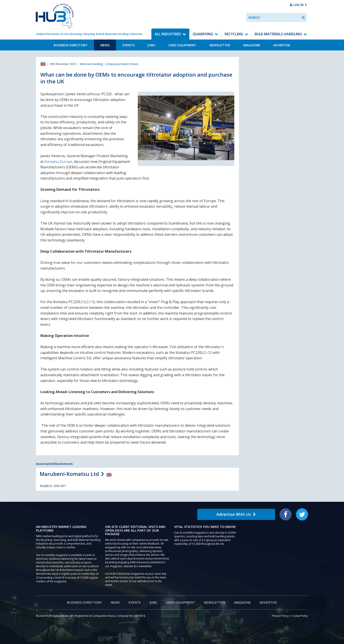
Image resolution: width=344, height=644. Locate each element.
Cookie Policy (300, 616)
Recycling (234, 34)
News (105, 45)
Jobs (151, 45)
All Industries (168, 34)
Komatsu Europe (58, 162)
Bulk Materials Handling (278, 34)
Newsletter (220, 45)
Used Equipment (182, 45)
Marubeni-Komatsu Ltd (69, 474)
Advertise (282, 45)
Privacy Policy (280, 616)
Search (254, 17)
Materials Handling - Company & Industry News (109, 64)
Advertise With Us (236, 514)
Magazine (252, 45)
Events (129, 45)
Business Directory (71, 45)
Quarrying (203, 34)
